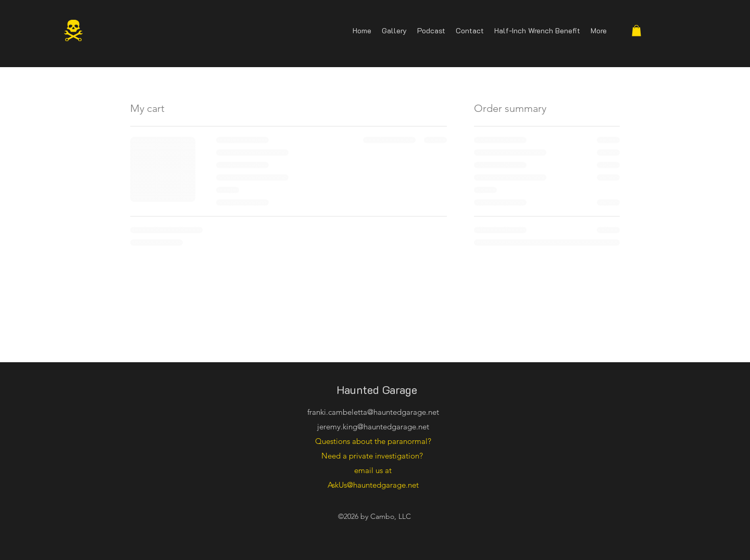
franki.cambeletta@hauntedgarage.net (373, 412)
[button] (636, 31)
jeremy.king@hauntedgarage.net (373, 427)
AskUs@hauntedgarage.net (373, 485)
